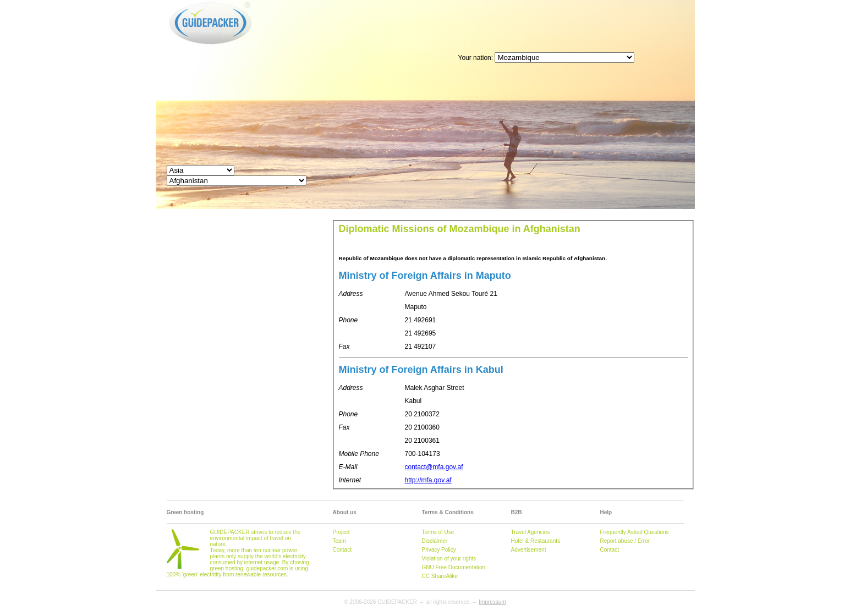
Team (339, 541)
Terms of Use (438, 532)
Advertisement (529, 550)
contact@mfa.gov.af (434, 467)
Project (341, 532)
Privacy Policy (439, 550)
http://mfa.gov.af (428, 480)
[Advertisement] (495, 25)
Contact (342, 550)
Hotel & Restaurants (536, 541)
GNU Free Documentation (454, 567)
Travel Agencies (531, 532)
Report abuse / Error (625, 541)
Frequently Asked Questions (635, 532)
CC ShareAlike (440, 576)
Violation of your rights (449, 559)
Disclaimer (435, 541)
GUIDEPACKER (179, 2)
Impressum (492, 602)
